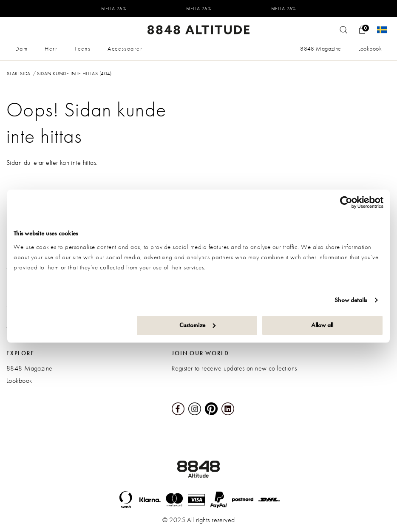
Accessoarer (125, 48)
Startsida (19, 74)
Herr (51, 48)
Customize (197, 325)
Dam (21, 48)
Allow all (322, 325)
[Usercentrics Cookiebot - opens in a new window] (346, 202)
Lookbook (370, 48)
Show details (351, 300)
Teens (82, 48)
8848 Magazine (320, 48)
